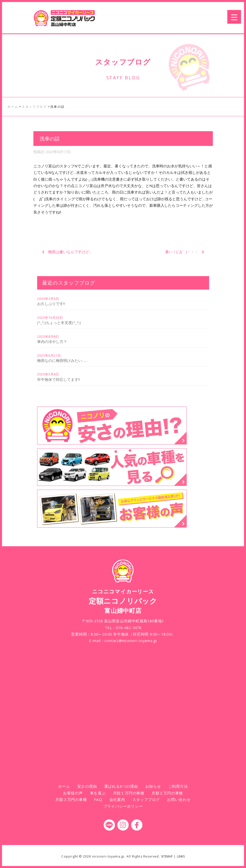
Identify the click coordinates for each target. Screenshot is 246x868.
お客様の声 (73, 793)
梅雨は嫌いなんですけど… (70, 252)
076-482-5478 (129, 628)
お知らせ (153, 786)
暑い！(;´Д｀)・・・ (182, 252)
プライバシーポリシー (123, 806)
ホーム (64, 786)
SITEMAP (167, 856)
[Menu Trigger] (234, 17)
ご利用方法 (178, 786)
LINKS (181, 856)
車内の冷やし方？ (52, 341)
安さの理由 (87, 786)
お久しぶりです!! (51, 304)
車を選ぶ (98, 793)
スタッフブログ (146, 799)
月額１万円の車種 (129, 793)
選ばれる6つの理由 (121, 786)
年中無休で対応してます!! (58, 379)
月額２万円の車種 (167, 793)
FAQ (98, 799)
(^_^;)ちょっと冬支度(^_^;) (59, 323)
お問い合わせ (179, 799)
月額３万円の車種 (71, 799)
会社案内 (117, 799)
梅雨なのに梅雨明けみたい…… (62, 360)
